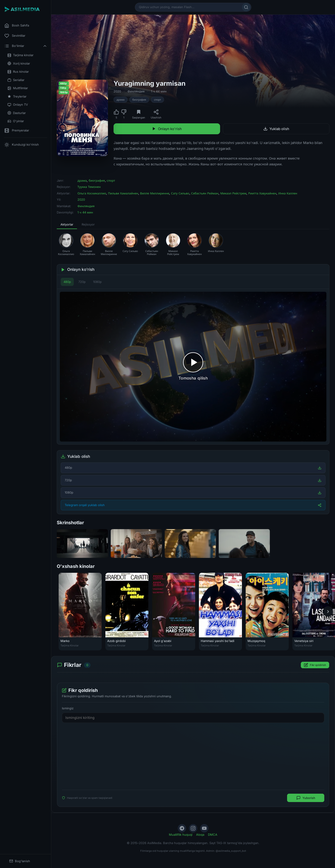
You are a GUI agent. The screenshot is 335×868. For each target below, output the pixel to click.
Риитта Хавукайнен (262, 193)
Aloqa (200, 835)
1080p (97, 282)
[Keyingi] (328, 612)
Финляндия (136, 91)
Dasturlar (17, 113)
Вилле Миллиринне (155, 193)
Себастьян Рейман (205, 193)
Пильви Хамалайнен (123, 193)
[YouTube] (204, 828)
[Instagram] (193, 828)
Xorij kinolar (19, 64)
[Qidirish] (246, 7)
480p (67, 282)
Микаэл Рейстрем (233, 193)
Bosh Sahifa (17, 26)
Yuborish (306, 798)
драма (121, 100)
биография (139, 100)
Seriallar (16, 80)
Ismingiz (68, 708)
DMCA (213, 835)
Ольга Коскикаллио (92, 193)
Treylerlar (17, 97)
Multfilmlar (18, 88)
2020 (117, 91)
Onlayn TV (18, 105)
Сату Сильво (180, 193)
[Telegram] (182, 828)
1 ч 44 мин (159, 91)
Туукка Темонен (89, 187)
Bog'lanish (20, 861)
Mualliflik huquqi (181, 835)
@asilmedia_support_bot (231, 851)
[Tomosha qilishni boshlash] (193, 367)
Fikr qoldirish (315, 665)
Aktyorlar (67, 224)
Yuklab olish (276, 129)
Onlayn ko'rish (167, 129)
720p (82, 282)
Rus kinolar (18, 72)
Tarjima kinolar (20, 55)
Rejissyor (88, 224)
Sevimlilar (15, 36)
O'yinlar (16, 121)
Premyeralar (17, 131)
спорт (157, 100)
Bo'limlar (26, 46)
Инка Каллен (288, 193)
